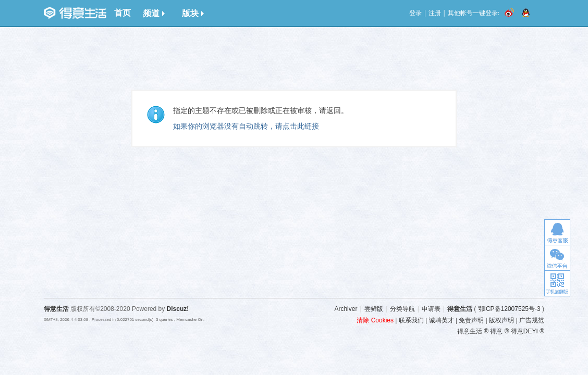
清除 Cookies (375, 320)
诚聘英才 (442, 320)
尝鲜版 (374, 309)
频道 (154, 13)
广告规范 (532, 320)
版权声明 (501, 320)
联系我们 (411, 320)
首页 (123, 13)
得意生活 (460, 309)
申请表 (431, 309)
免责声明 (471, 320)
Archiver (346, 309)
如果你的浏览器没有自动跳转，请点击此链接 (246, 126)
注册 (435, 13)
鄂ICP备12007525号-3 (509, 309)
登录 (415, 13)
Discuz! (178, 309)
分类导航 (402, 309)
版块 (193, 13)
